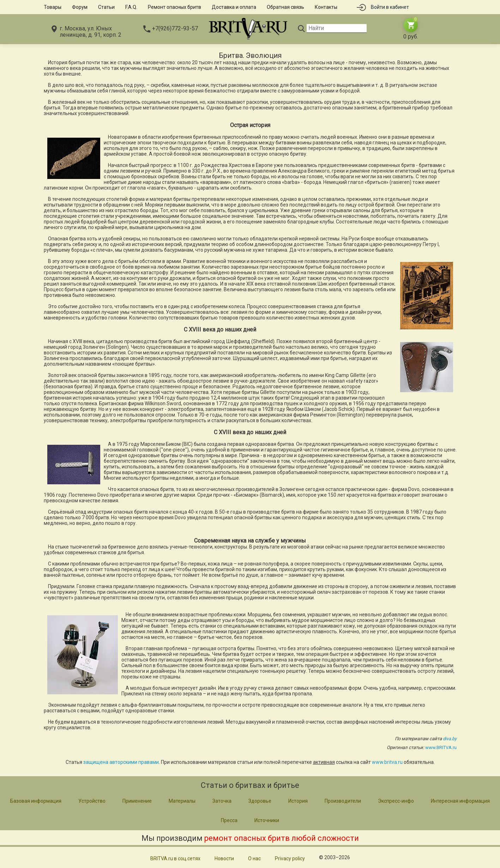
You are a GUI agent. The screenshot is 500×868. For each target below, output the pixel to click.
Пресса (229, 820)
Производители (343, 801)
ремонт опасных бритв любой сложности (282, 838)
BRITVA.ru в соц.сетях (175, 858)
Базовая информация (36, 801)
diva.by (450, 739)
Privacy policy (290, 858)
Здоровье (260, 801)
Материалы (182, 801)
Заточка (222, 801)
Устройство (92, 801)
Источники (267, 820)
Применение (137, 801)
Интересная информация (460, 801)
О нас (254, 858)
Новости (224, 858)
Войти (390, 7)
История (298, 801)
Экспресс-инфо (396, 801)
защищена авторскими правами (121, 762)
